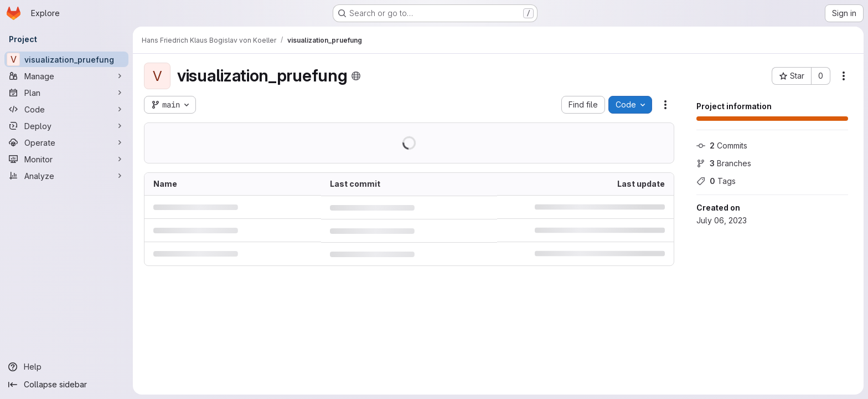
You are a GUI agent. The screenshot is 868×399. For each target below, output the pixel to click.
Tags (716, 181)
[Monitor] (66, 159)
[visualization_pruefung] (66, 59)
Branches (724, 163)
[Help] (66, 367)
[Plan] (66, 93)
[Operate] (66, 142)
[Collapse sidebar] (66, 385)
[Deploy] (66, 126)
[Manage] (66, 76)
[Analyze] (66, 176)
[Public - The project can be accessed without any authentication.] (356, 76)
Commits (722, 145)
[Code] (66, 109)
